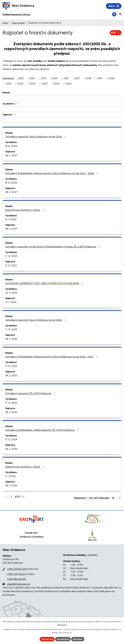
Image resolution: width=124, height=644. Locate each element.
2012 (21, 79)
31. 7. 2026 (11, 302)
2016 (66, 79)
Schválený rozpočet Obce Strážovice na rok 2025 (36, 320)
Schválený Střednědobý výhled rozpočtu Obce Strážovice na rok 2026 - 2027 (52, 357)
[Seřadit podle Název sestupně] (11, 93)
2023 (33, 84)
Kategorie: (8, 78)
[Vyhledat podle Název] (62, 98)
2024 (45, 84)
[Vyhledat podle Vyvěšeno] (62, 109)
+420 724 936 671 (17, 574)
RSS (115, 33)
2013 (32, 79)
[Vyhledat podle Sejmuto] (62, 120)
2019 (100, 79)
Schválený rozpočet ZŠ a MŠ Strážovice (31, 394)
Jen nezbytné (63, 639)
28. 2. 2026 (11, 339)
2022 (20, 84)
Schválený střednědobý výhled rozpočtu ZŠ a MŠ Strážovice (42, 430)
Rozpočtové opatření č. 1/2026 (25, 210)
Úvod (5, 23)
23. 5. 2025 (11, 293)
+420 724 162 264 (17, 569)
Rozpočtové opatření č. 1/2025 (25, 467)
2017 (77, 79)
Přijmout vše (46, 639)
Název (6, 93)
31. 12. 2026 (11, 266)
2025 (57, 84)
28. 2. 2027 (11, 156)
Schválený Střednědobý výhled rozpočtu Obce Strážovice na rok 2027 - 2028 (52, 174)
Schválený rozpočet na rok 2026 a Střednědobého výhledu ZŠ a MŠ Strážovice (53, 247)
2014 (44, 79)
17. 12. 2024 (11, 330)
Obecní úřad (18, 23)
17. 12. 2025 (11, 256)
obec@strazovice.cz (19, 584)
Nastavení (79, 639)
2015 (55, 79)
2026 (69, 84)
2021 (9, 84)
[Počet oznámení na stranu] (116, 498)
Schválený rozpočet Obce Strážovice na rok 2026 (36, 137)
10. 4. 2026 (11, 220)
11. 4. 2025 (10, 476)
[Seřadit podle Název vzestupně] (11, 92)
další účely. (62, 625)
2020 (112, 79)
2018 (89, 79)
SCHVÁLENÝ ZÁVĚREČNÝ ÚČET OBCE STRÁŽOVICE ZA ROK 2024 (45, 284)
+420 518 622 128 (16, 579)
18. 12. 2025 (11, 146)
